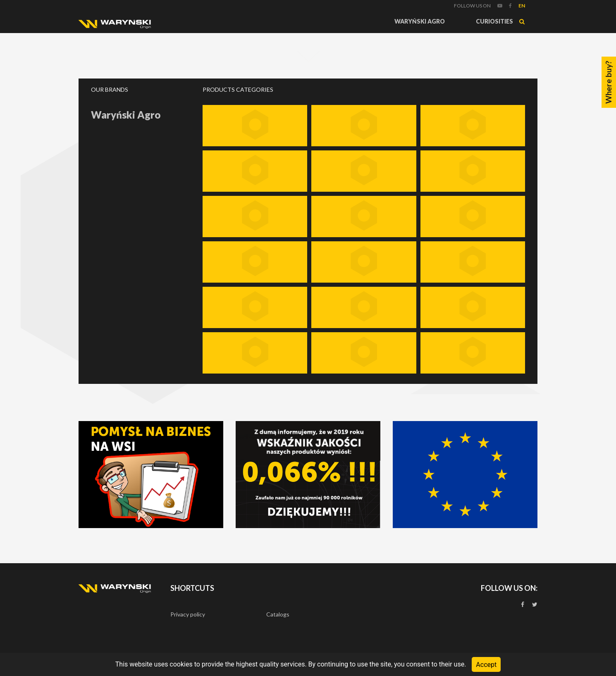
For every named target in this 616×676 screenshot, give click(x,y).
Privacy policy (188, 614)
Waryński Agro (420, 21)
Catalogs (278, 614)
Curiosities (494, 21)
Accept (486, 664)
